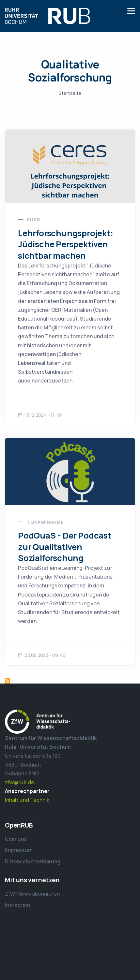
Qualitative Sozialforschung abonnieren (8, 681)
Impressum (19, 850)
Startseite (70, 93)
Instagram (17, 905)
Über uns (16, 839)
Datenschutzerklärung (33, 861)
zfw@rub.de (20, 782)
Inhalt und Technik (27, 800)
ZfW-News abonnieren (32, 894)
